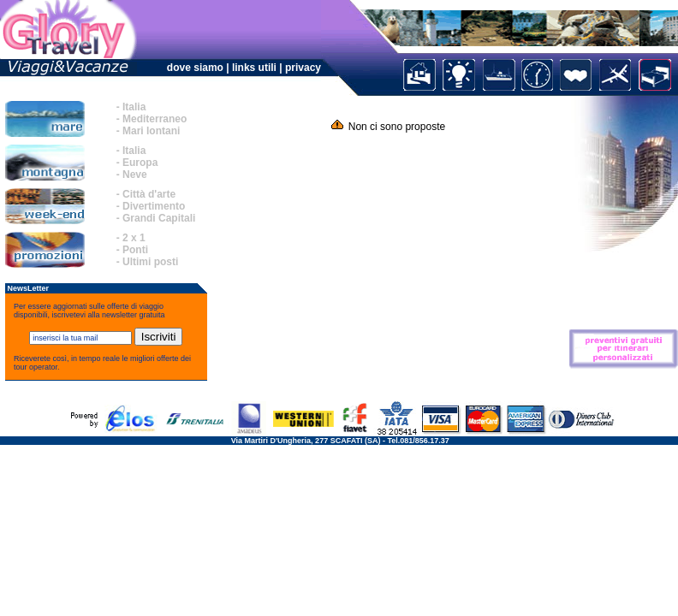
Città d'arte (149, 194)
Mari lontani (151, 131)
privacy (303, 68)
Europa (140, 163)
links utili (256, 68)
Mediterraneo (155, 119)
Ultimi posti (150, 262)
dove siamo (195, 68)
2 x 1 (134, 238)
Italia (134, 107)
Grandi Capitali (159, 218)
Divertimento (154, 206)
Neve (135, 175)
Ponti (135, 250)
